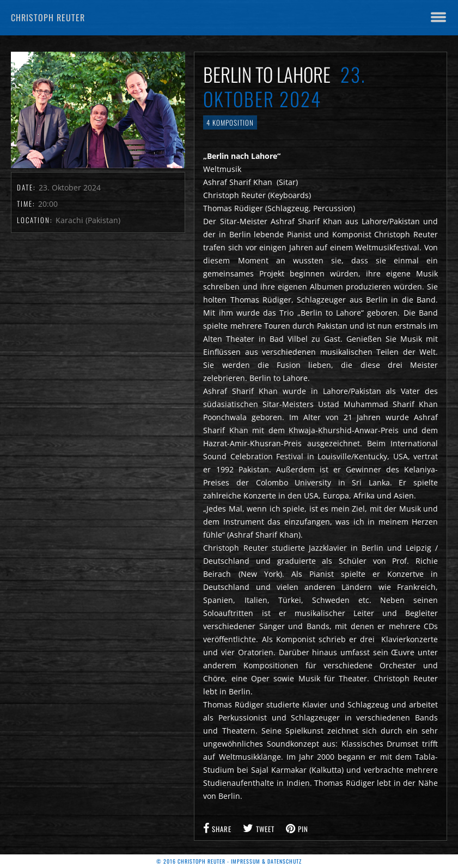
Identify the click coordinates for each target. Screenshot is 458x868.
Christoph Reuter (48, 17)
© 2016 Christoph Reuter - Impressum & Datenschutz (229, 861)
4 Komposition (230, 122)
